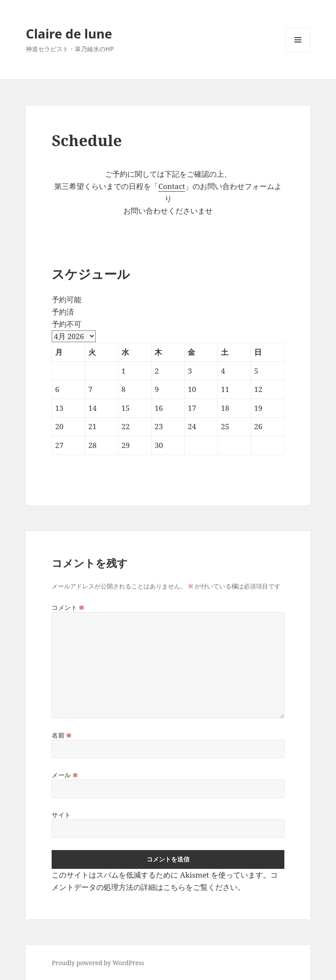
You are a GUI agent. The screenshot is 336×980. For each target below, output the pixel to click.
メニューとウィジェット (298, 52)
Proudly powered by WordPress (98, 963)
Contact (172, 186)
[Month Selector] (74, 336)
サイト (61, 815)
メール (65, 775)
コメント (68, 607)
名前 (62, 735)
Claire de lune (69, 33)
